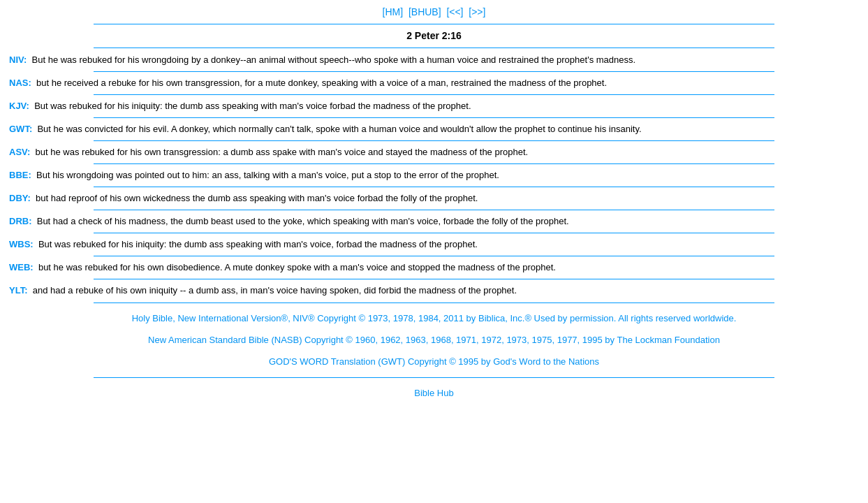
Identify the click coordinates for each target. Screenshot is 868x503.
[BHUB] (425, 12)
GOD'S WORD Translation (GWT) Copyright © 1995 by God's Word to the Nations (434, 362)
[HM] (393, 12)
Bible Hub (434, 393)
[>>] (477, 12)
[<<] (455, 12)
